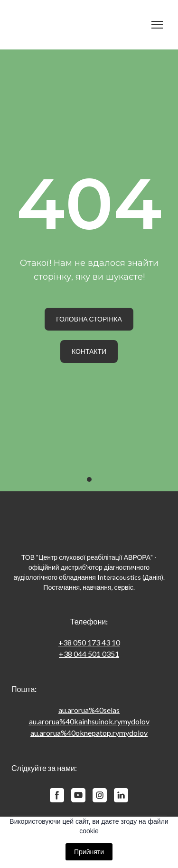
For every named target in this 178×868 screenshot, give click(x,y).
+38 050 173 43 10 (89, 642)
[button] (89, 319)
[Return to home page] (80, 25)
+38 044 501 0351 (89, 654)
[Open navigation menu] (157, 25)
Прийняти (89, 852)
